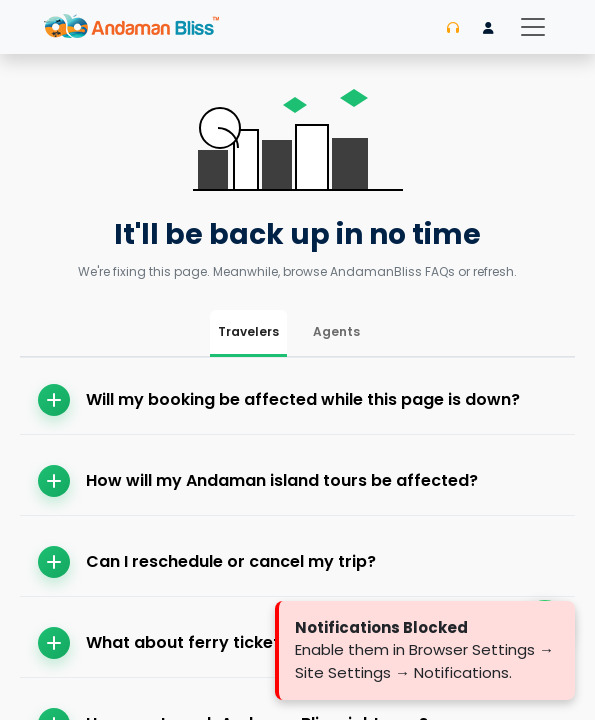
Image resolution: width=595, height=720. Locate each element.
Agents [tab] (336, 331)
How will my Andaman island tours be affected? (258, 481)
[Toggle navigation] (533, 27)
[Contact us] (453, 28)
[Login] (488, 28)
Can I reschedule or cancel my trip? (207, 562)
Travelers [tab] (248, 331)
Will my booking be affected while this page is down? (279, 400)
